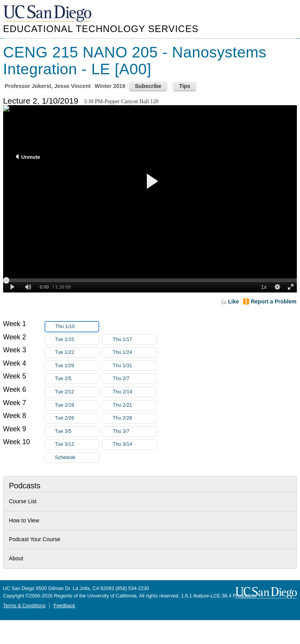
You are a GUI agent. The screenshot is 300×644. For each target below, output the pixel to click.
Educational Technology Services (101, 29)
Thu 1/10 (77, 327)
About (16, 558)
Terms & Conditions (24, 606)
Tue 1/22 (77, 352)
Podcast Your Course (35, 539)
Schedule (65, 457)
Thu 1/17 (134, 340)
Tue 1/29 (77, 366)
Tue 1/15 (77, 340)
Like (234, 301)
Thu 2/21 (134, 405)
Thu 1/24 (134, 352)
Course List (23, 501)
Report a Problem (274, 301)
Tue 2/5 (77, 379)
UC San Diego (48, 14)
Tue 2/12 (77, 392)
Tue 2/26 (77, 418)
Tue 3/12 (77, 444)
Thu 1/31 (134, 366)
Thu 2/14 (134, 392)
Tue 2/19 (77, 405)
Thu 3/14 (134, 444)
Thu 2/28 (134, 418)
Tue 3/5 (77, 431)
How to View (24, 520)
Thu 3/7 (134, 431)
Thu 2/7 (134, 379)
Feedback (64, 606)
